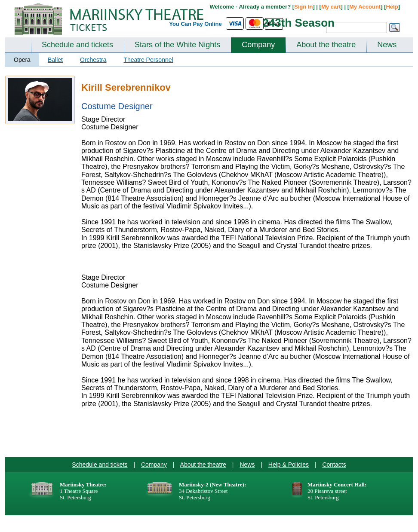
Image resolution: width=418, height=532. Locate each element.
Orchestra (93, 60)
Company (258, 45)
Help (392, 7)
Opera (22, 60)
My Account (365, 7)
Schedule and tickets (77, 45)
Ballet (55, 60)
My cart (331, 7)
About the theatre (326, 45)
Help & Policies (289, 465)
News (387, 45)
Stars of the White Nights (177, 45)
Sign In (303, 7)
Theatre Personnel (148, 60)
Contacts (334, 465)
